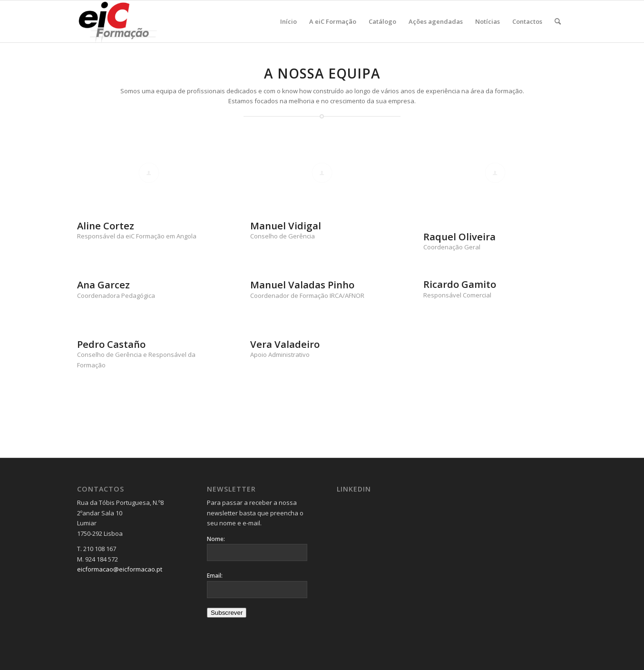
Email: (215, 576)
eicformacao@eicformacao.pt (120, 569)
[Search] (558, 21)
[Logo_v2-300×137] (123, 21)
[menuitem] (288, 21)
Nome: (216, 539)
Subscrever (227, 613)
